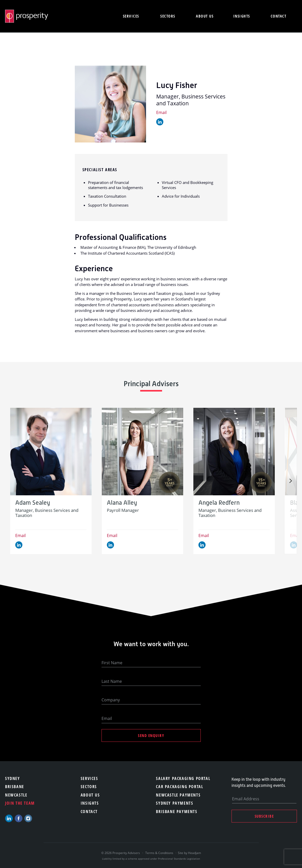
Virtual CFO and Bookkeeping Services (188, 185)
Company (111, 700)
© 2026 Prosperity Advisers (121, 853)
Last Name (112, 681)
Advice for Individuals (181, 196)
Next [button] (291, 481)
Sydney (13, 778)
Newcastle (16, 795)
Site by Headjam (189, 853)
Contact (279, 16)
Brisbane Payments (177, 812)
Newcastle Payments (178, 795)
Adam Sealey (33, 503)
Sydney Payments (175, 803)
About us (205, 16)
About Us (90, 795)
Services (131, 16)
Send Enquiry (151, 735)
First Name (112, 663)
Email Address (246, 799)
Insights (242, 16)
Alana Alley (122, 503)
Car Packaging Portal (179, 787)
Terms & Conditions (159, 853)
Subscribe (264, 816)
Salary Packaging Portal (183, 778)
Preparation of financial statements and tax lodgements (116, 185)
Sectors (168, 16)
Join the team (20, 803)
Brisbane (15, 787)
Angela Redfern (219, 503)
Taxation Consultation (107, 196)
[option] (51, 481)
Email (161, 112)
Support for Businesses (108, 205)
